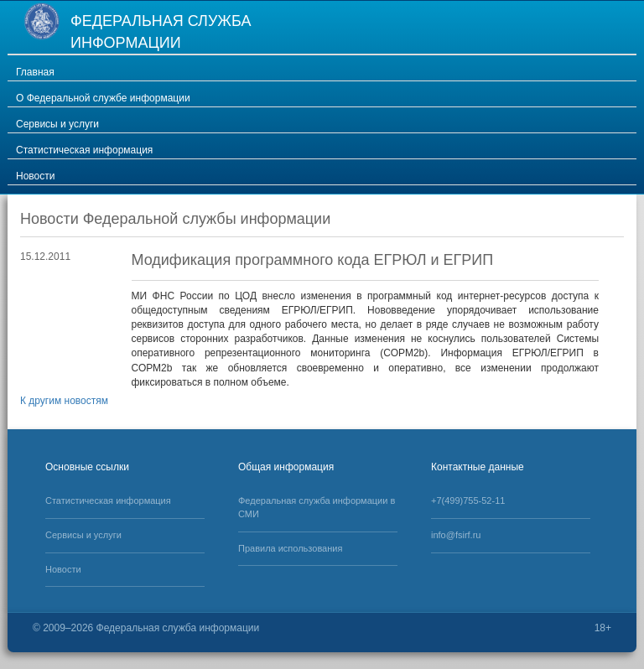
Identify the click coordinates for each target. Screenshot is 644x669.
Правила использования (290, 548)
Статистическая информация (84, 150)
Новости (35, 176)
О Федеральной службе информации (103, 98)
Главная (35, 72)
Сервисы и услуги (57, 124)
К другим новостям (64, 401)
